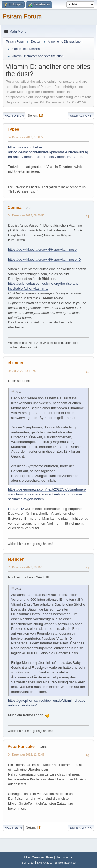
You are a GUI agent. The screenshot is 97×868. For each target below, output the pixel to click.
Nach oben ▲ (64, 857)
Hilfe (27, 857)
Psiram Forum (22, 16)
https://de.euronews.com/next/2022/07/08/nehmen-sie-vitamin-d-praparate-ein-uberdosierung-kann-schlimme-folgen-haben (47, 494)
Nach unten (14, 116)
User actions (81, 116)
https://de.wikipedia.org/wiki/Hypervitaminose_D (44, 259)
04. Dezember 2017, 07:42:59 (26, 137)
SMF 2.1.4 (28, 863)
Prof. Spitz (16, 509)
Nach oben (13, 828)
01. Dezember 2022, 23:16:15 (26, 567)
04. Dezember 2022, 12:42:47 (26, 754)
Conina (14, 207)
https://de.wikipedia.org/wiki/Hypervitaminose (42, 250)
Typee (13, 129)
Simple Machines (65, 863)
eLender (16, 363)
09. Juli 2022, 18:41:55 (22, 371)
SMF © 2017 (45, 863)
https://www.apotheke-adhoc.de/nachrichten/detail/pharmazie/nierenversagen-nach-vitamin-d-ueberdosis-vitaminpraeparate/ (48, 152)
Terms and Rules (43, 857)
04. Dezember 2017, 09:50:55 (26, 215)
